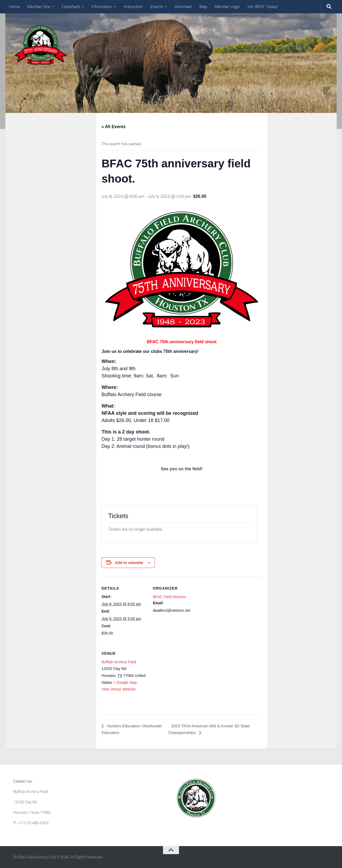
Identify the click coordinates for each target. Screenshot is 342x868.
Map (203, 7)
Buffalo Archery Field (119, 662)
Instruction (133, 7)
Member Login (227, 7)
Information (102, 7)
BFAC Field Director (169, 597)
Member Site (39, 7)
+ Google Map (125, 682)
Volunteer (183, 7)
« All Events (114, 127)
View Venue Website (119, 689)
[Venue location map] (181, 678)
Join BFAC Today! (263, 7)
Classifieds (71, 7)
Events (157, 7)
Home (14, 7)
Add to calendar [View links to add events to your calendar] (129, 563)
